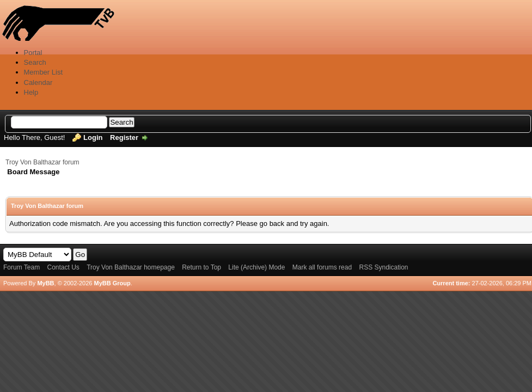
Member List (44, 72)
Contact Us (63, 267)
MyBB (45, 283)
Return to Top (201, 267)
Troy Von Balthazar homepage (131, 267)
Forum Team (22, 267)
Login (93, 137)
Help (31, 92)
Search (35, 62)
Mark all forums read (322, 267)
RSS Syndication (383, 267)
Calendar (38, 82)
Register (124, 137)
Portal (33, 53)
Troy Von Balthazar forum (42, 162)
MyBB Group (112, 283)
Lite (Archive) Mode (256, 267)
